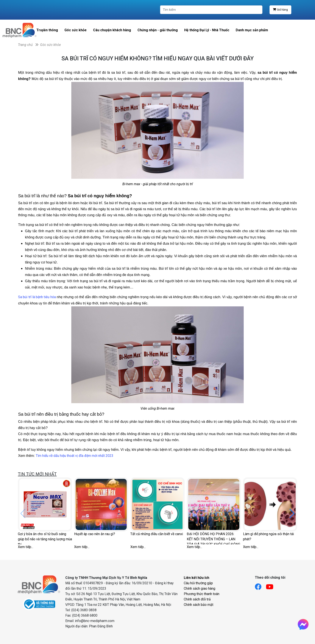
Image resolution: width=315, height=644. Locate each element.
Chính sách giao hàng (200, 588)
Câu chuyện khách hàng (112, 30)
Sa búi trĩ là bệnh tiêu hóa (37, 297)
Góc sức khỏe (76, 30)
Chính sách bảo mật (199, 605)
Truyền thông (47, 30)
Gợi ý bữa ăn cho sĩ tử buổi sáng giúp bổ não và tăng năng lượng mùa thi (45, 538)
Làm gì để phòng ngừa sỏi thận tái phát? (268, 537)
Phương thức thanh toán (202, 594)
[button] (292, 514)
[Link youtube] (272, 585)
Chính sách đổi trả (197, 599)
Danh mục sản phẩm (252, 30)
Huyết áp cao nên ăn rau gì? (95, 534)
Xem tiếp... (26, 547)
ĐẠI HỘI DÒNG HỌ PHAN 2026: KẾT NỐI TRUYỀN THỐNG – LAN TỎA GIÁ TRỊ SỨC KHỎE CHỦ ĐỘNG (214, 538)
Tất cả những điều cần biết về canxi (157, 534)
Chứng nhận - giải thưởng (158, 30)
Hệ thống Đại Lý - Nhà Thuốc (207, 30)
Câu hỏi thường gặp (198, 583)
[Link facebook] (260, 585)
